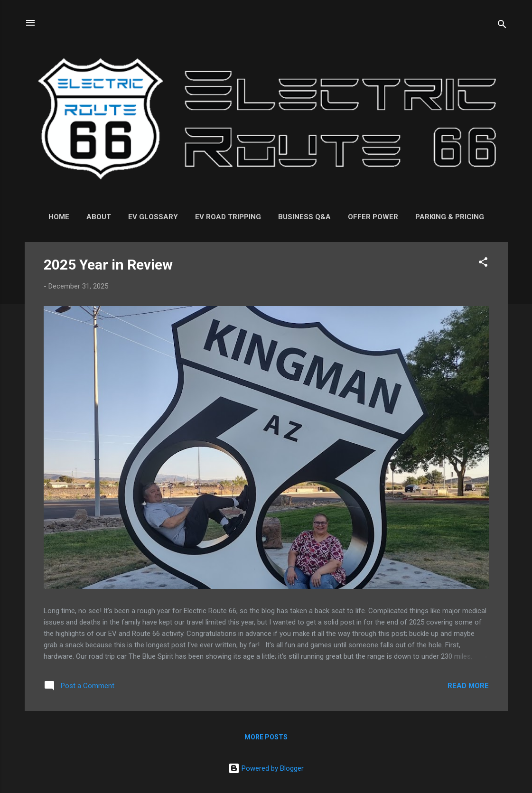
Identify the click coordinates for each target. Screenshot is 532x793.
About (99, 217)
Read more (468, 686)
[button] (483, 264)
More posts (266, 737)
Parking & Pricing (450, 217)
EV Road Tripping (228, 217)
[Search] (502, 26)
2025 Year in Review (108, 265)
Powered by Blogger (266, 768)
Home (59, 217)
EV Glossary (153, 217)
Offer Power (373, 217)
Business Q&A (304, 217)
